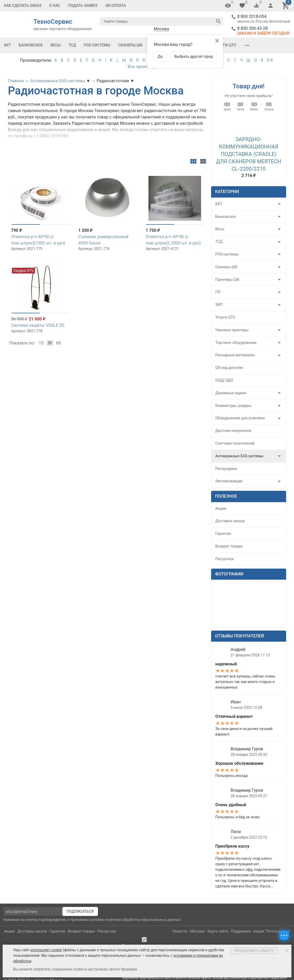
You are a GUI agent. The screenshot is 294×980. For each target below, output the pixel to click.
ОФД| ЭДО (224, 380)
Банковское (31, 45)
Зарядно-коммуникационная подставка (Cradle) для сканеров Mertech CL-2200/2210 (249, 154)
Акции (221, 508)
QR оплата (116, 6)
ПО (218, 292)
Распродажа (226, 469)
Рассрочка (225, 559)
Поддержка (241, 931)
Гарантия (223, 534)
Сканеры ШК (130, 45)
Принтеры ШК (227, 280)
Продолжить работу (254, 951)
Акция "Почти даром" (272, 931)
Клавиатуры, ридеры (233, 406)
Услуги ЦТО (225, 45)
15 (41, 343)
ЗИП (219, 305)
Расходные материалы (235, 355)
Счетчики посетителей (235, 443)
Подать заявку (83, 6)
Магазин (198, 931)
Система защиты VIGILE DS (38, 325)
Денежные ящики (231, 393)
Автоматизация (229, 481)
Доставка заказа (230, 521)
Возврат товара (229, 546)
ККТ (8, 45)
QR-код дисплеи (229, 368)
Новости (180, 931)
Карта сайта (218, 931)
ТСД (72, 45)
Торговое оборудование (236, 343)
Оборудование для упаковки (240, 418)
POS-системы (97, 45)
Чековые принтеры (232, 330)
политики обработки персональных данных (143, 920)
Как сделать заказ (23, 6)
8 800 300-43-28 (252, 28)
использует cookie (46, 950)
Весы (56, 45)
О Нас (55, 6)
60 (58, 343)
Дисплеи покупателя (233, 431)
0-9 (270, 60)
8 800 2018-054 (252, 16)
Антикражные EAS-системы (239, 456)
